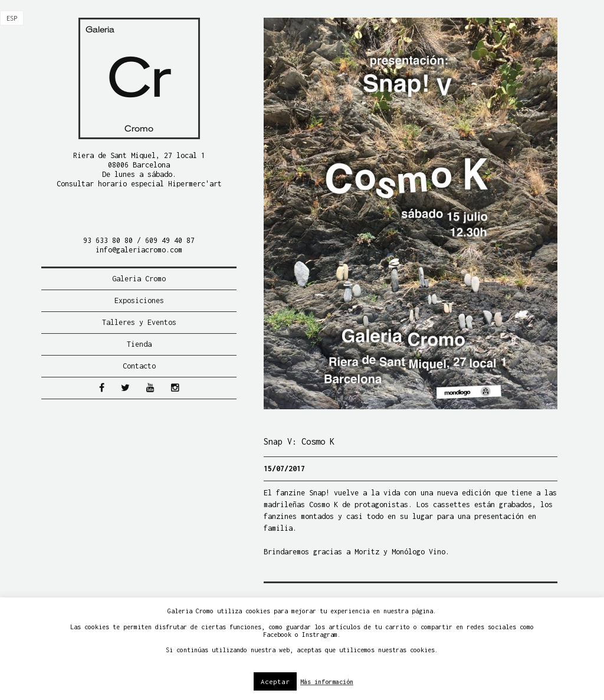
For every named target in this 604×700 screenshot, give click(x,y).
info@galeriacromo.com (139, 250)
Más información (327, 682)
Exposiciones (139, 300)
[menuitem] (12, 18)
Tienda (139, 344)
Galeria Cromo (139, 279)
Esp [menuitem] (12, 18)
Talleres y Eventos (139, 322)
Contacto (139, 366)
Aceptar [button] (275, 681)
